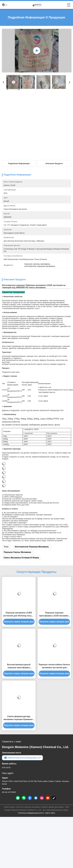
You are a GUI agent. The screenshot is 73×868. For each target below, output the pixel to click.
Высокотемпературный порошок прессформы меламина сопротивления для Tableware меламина (19, 666)
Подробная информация (19, 163)
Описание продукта (54, 163)
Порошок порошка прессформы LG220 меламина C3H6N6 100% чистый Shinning (54, 614)
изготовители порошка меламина (32, 547)
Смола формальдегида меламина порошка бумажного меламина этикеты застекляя (19, 718)
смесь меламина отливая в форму (21, 558)
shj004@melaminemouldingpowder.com (22, 758)
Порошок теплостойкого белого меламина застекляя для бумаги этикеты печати (54, 666)
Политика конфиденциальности (31, 813)
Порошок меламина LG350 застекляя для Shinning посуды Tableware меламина (19, 614)
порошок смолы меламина (17, 552)
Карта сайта (50, 813)
